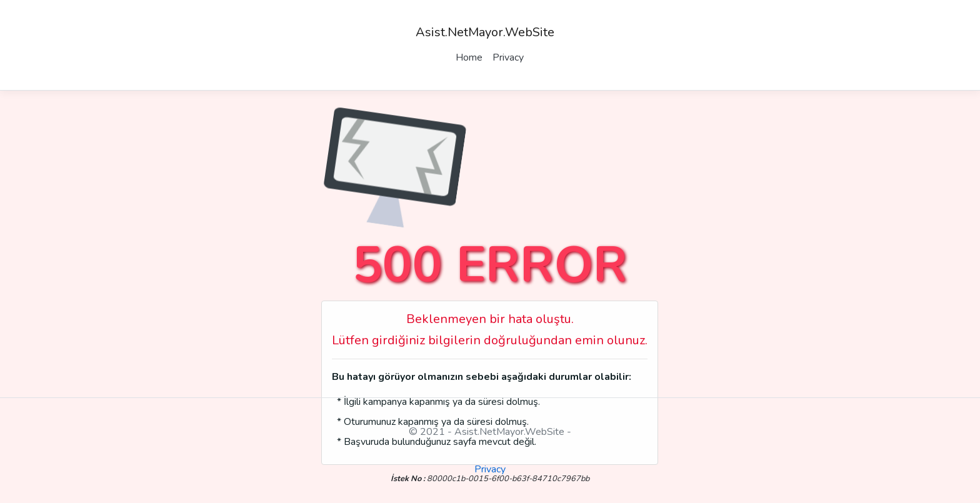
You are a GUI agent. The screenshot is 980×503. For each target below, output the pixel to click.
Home (469, 57)
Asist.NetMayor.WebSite (485, 32)
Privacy (508, 57)
